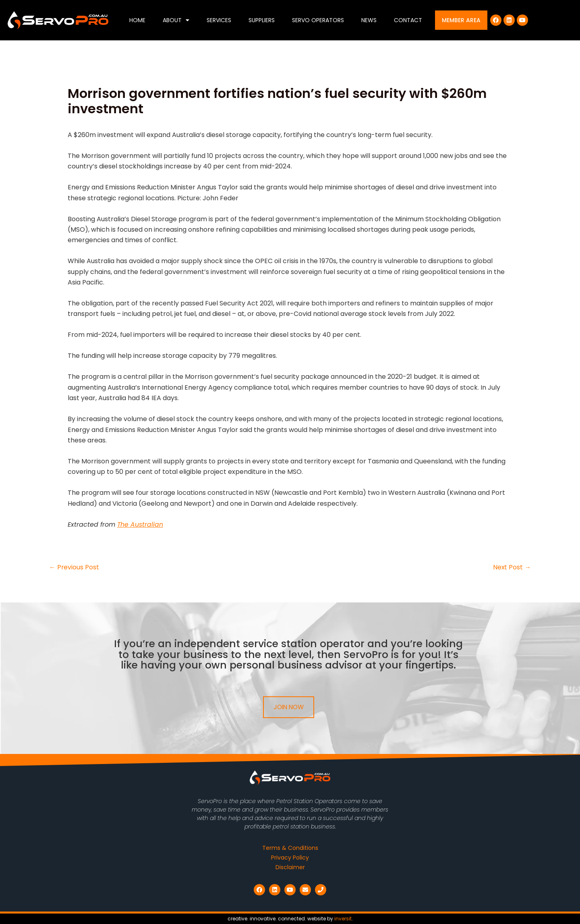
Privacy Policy (290, 858)
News (369, 20)
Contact (408, 20)
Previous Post (74, 567)
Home (137, 20)
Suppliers (262, 20)
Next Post (512, 567)
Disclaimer (290, 867)
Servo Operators (318, 20)
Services (219, 20)
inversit (343, 919)
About (176, 20)
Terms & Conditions (290, 848)
